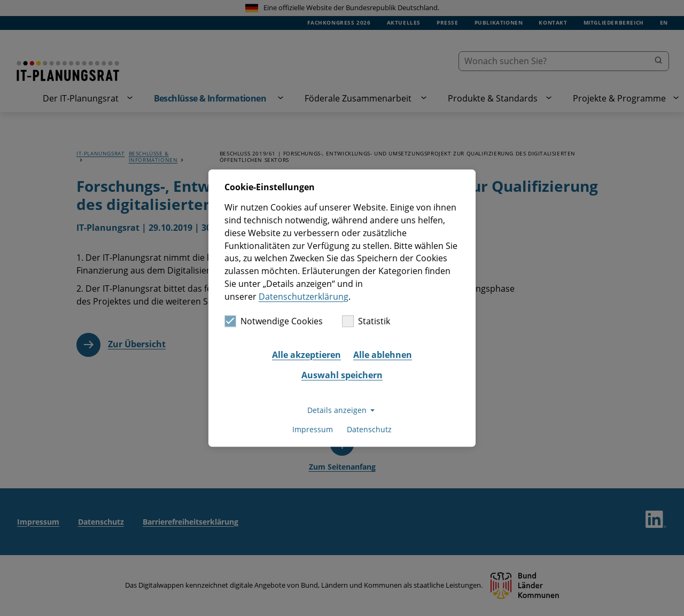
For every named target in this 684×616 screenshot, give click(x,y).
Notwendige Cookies (274, 322)
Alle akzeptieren (306, 355)
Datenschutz (369, 429)
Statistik (366, 322)
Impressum (313, 429)
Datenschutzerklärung (304, 297)
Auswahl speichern (342, 375)
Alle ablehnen (383, 355)
